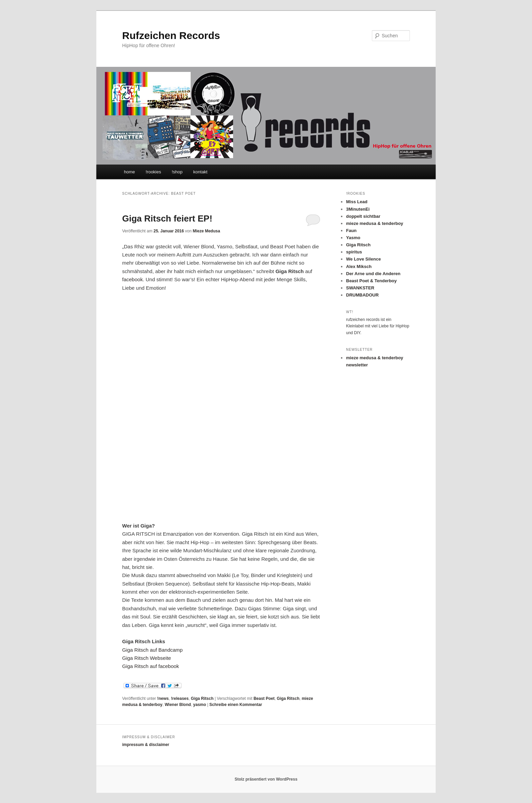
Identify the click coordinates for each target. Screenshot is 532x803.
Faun (351, 231)
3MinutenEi (358, 209)
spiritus (354, 252)
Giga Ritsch (202, 699)
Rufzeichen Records (171, 35)
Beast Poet (264, 699)
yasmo (199, 705)
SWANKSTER (360, 288)
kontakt (201, 172)
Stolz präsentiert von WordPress (266, 779)
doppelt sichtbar (363, 216)
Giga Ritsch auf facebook (151, 666)
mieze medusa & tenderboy (375, 223)
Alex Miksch (359, 266)
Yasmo (353, 238)
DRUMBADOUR (362, 295)
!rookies (153, 172)
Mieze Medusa (206, 231)
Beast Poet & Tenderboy (371, 281)
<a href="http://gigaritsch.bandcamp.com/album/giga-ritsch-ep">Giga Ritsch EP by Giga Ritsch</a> (182, 406)
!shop (177, 172)
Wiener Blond (178, 705)
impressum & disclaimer (146, 745)
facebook (132, 279)
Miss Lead (357, 202)
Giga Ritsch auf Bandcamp (152, 650)
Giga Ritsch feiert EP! (167, 218)
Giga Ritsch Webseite (147, 658)
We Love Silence (363, 259)
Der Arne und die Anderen (373, 274)
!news (163, 699)
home (129, 172)
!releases (180, 699)
